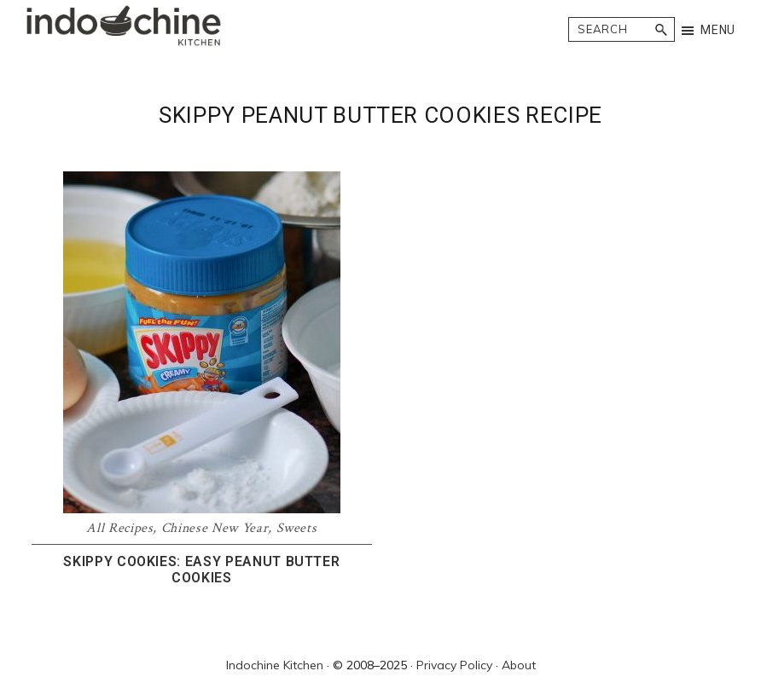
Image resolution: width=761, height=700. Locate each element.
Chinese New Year (215, 528)
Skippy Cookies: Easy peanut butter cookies (201, 570)
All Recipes (119, 528)
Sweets (297, 528)
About (519, 665)
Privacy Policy (454, 665)
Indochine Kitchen (275, 665)
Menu (718, 30)
